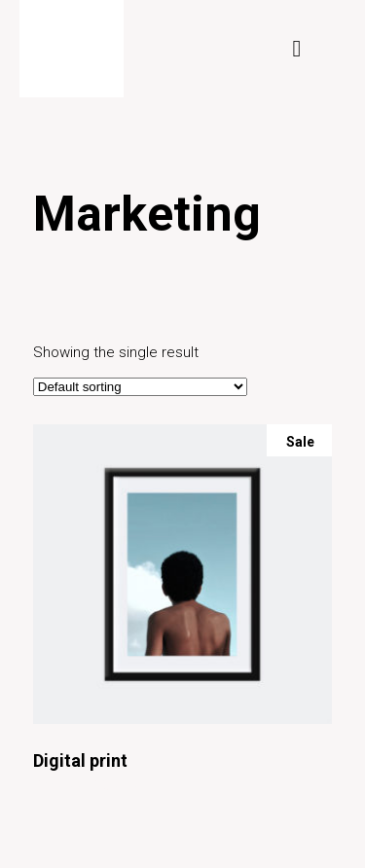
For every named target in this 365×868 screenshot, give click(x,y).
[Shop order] (140, 387)
